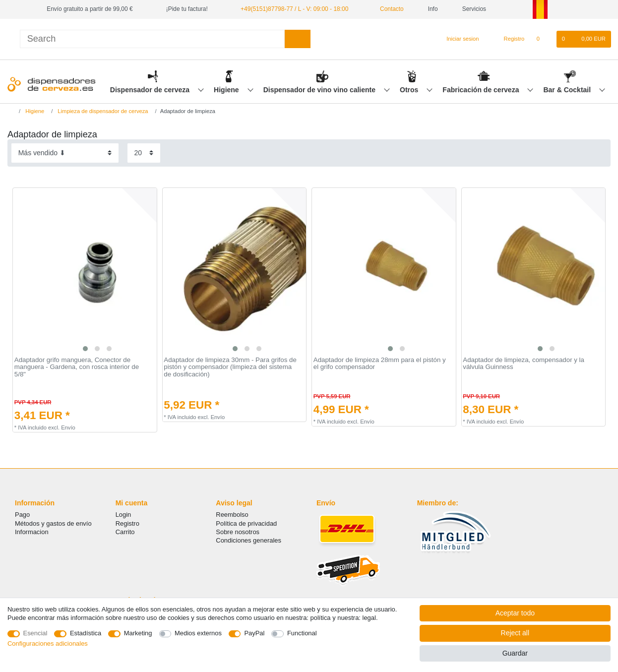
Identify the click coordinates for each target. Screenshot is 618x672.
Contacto (388, 9)
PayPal (254, 633)
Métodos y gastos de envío (53, 523)
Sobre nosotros (238, 532)
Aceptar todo (515, 613)
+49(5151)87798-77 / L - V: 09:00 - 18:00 (294, 9)
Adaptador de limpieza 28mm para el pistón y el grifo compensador (380, 364)
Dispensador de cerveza (151, 90)
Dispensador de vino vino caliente (320, 90)
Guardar (515, 653)
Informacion (32, 532)
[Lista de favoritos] (543, 39)
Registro (127, 523)
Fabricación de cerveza (482, 90)
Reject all (515, 633)
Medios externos (198, 633)
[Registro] (509, 39)
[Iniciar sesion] (458, 39)
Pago (22, 515)
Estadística (86, 633)
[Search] (297, 39)
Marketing (138, 633)
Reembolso (232, 515)
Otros (410, 90)
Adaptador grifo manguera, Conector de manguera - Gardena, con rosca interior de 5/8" (77, 367)
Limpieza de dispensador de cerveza (102, 111)
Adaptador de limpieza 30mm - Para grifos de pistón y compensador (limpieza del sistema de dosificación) (230, 367)
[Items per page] (144, 153)
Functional (302, 633)
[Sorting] (65, 153)
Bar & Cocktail (568, 90)
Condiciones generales (248, 540)
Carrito (125, 532)
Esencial (35, 633)
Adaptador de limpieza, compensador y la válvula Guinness (524, 364)
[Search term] (153, 39)
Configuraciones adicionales (48, 643)
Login (124, 515)
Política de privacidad (246, 523)
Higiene (227, 90)
